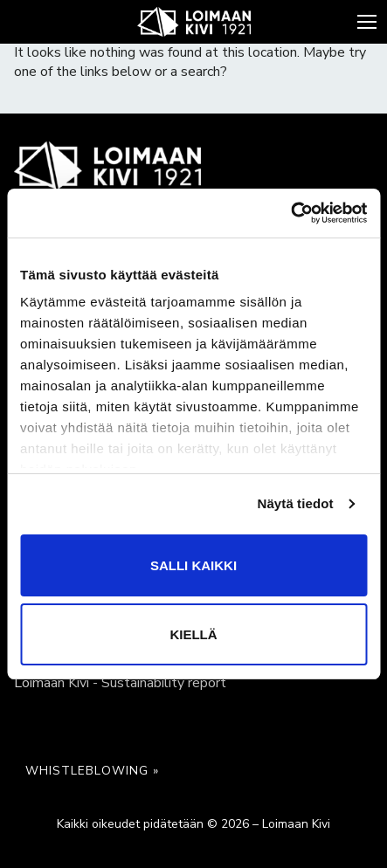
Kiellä (193, 634)
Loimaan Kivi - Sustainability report (120, 683)
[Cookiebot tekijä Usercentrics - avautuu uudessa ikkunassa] (290, 213)
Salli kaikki (193, 565)
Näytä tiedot (296, 503)
